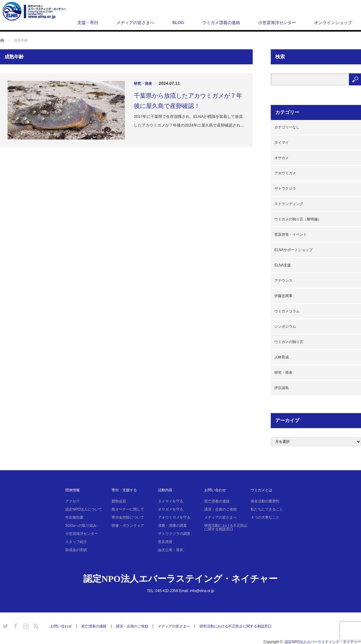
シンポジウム (285, 327)
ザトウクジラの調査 (174, 534)
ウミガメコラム (287, 311)
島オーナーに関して (128, 509)
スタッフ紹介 (76, 542)
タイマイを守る (171, 501)
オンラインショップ (333, 23)
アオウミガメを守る (174, 517)
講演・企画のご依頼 (221, 509)
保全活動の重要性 (265, 501)
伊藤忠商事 (283, 296)
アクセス (73, 501)
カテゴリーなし (287, 127)
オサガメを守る (171, 509)
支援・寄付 (88, 23)
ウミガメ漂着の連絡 (221, 23)
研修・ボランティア (128, 526)
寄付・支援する (124, 490)
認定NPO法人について (84, 509)
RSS (35, 625)
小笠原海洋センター (277, 23)
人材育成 (282, 357)
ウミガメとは (261, 490)
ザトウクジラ (285, 189)
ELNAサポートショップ (293, 250)
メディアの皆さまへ (135, 23)
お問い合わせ (215, 490)
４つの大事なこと (265, 517)
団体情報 (73, 490)
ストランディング (289, 204)
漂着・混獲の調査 (172, 526)
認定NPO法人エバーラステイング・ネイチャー (180, 579)
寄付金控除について (128, 517)
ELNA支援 (283, 265)
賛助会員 (119, 501)
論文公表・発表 (171, 550)
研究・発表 (143, 84)
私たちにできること (267, 509)
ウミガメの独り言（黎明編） (298, 219)
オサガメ (282, 158)
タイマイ (282, 143)
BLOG (178, 23)
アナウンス (283, 281)
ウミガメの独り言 (289, 342)
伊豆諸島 (282, 388)
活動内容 (165, 490)
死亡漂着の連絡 (217, 501)
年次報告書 (74, 517)
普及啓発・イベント (291, 235)
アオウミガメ (285, 173)
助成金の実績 (76, 550)
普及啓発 (165, 542)
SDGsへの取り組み (81, 526)
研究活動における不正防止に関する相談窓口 (226, 527)
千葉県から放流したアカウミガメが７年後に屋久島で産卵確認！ (188, 101)
